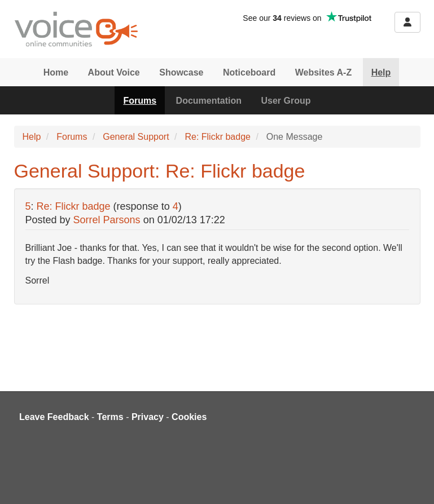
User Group (286, 101)
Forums (140, 101)
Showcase (181, 72)
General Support (136, 137)
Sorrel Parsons (107, 220)
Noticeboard (249, 72)
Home (56, 72)
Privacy (148, 417)
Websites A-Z (323, 72)
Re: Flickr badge (218, 137)
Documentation (209, 101)
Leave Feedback (54, 417)
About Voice (114, 72)
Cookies (189, 417)
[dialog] (413, 481)
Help (381, 72)
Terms (110, 417)
